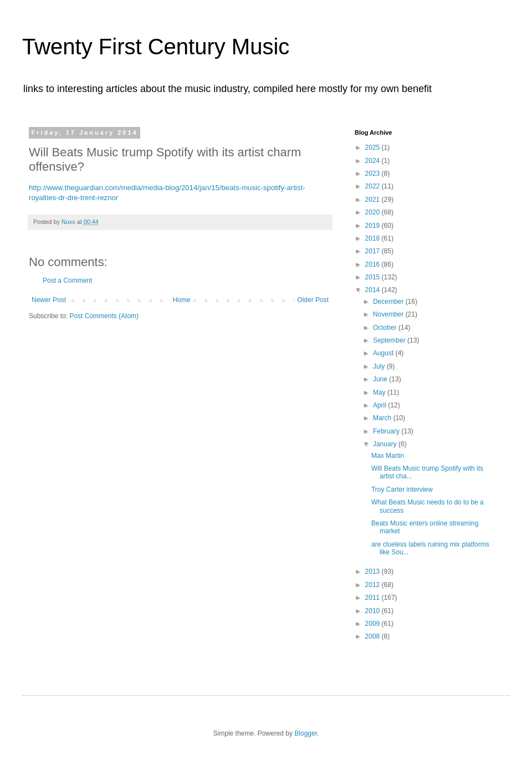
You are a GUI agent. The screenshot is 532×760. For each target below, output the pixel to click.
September (390, 340)
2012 (374, 585)
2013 (374, 572)
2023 (374, 174)
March (383, 418)
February (387, 431)
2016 (374, 264)
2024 (374, 161)
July (380, 366)
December (389, 302)
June (381, 379)
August (384, 353)
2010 (374, 611)
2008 (374, 636)
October (386, 328)
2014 (374, 290)
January (386, 444)
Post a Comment (67, 280)
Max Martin (388, 456)
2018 (374, 238)
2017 (374, 251)
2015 (374, 277)
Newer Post (49, 300)
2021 (374, 200)
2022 (374, 186)
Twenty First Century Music (156, 47)
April (380, 405)
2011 (374, 598)
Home (182, 300)
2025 (374, 147)
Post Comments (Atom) (104, 316)
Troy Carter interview (402, 489)
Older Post (313, 300)
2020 (374, 212)
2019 (374, 226)
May (380, 392)
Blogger (306, 733)
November (389, 314)
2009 (374, 624)
